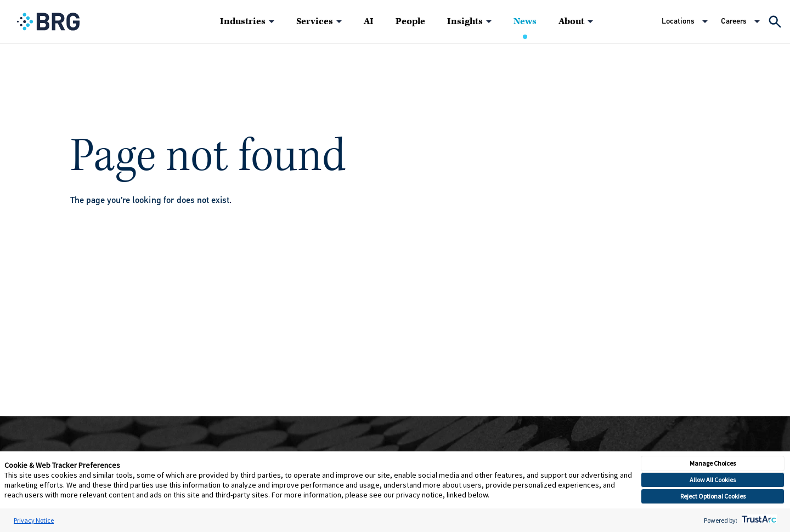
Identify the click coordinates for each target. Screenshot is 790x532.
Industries (243, 21)
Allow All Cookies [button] (713, 480)
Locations (678, 21)
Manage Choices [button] (713, 463)
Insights (465, 21)
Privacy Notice (34, 520)
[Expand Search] (775, 22)
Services (315, 21)
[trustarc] (758, 520)
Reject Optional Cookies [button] (713, 496)
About (571, 21)
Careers (734, 21)
